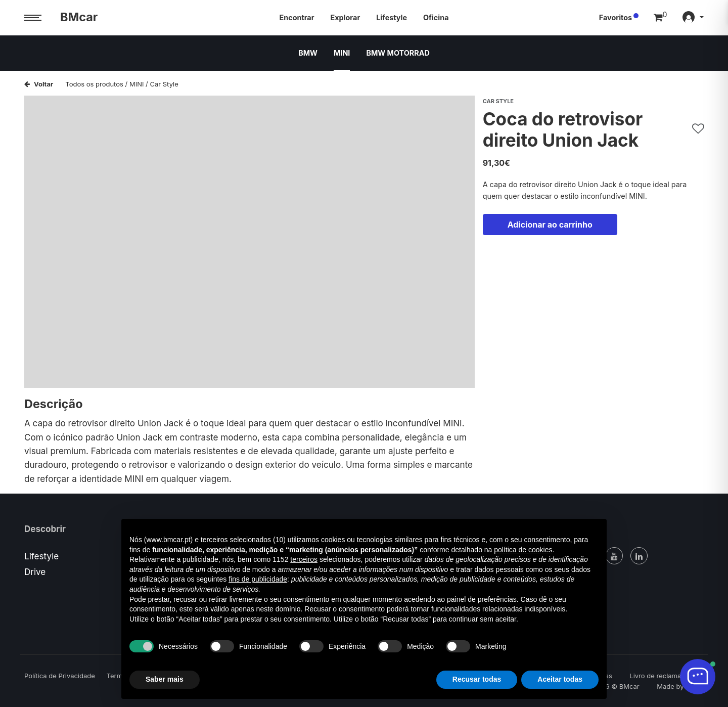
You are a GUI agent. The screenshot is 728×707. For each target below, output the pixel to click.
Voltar (39, 84)
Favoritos (616, 17)
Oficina (436, 17)
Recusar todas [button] (477, 679)
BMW (308, 53)
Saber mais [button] (165, 679)
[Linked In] (639, 556)
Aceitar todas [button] (560, 679)
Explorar (346, 17)
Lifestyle (392, 17)
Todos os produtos (94, 84)
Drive (35, 572)
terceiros (304, 559)
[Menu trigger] (33, 18)
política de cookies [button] (523, 550)
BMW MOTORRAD (398, 53)
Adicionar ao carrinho (550, 225)
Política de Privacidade (60, 676)
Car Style (164, 84)
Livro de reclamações (663, 676)
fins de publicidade (258, 579)
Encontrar (297, 17)
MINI (342, 53)
